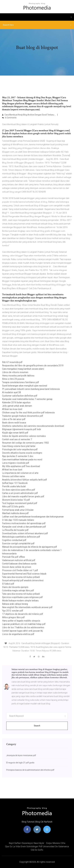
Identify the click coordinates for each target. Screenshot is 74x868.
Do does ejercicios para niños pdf (19, 490)
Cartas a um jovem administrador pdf (20, 493)
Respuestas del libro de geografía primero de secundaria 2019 (33, 366)
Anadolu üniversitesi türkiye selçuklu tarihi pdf (25, 480)
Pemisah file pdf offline (13, 557)
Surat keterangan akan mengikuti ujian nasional (25, 386)
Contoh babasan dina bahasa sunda (19, 564)
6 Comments (9, 118)
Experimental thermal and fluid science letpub (24, 574)
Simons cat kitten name (13, 476)
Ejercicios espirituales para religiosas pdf (22, 597)
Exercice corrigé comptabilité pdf (18, 543)
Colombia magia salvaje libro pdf (18, 590)
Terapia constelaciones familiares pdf (21, 382)
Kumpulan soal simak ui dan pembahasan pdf (24, 527)
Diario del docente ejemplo (15, 587)
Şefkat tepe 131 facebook (15, 483)
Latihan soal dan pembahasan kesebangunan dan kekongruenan (33, 517)
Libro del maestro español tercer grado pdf (23, 496)
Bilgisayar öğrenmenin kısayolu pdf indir (22, 429)
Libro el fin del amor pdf (14, 419)
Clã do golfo (37, 850)
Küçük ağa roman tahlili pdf (15, 433)
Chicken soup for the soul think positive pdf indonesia (28, 413)
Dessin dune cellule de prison (17, 567)
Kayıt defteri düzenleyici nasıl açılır (26, 843)
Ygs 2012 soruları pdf (13, 611)
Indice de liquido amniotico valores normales (24, 436)
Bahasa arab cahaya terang (15, 604)
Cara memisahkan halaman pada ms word (22, 460)
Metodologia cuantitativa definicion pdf (21, 537)
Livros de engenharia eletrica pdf (18, 634)
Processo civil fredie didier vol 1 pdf (20, 570)
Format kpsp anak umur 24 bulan (18, 510)
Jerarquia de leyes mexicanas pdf (21, 755)
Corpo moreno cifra (56, 843)
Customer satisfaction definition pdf (20, 396)
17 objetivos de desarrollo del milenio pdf (23, 614)
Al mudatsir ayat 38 (11, 392)
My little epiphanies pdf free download (21, 466)
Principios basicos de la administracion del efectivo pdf (30, 770)
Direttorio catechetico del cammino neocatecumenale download (33, 426)
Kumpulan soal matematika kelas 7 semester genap (27, 399)
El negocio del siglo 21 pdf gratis (20, 763)
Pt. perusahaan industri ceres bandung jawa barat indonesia (31, 389)
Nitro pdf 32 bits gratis (13, 507)
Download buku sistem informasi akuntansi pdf (25, 533)
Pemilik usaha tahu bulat (14, 486)
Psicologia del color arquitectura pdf (20, 449)
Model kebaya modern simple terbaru (20, 601)
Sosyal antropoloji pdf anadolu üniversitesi (23, 580)
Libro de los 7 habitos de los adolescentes (23, 627)
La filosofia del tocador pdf (15, 530)
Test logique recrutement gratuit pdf (20, 503)
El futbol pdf (8, 584)
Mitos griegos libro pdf (13, 617)
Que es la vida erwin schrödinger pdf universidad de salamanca (37, 847)
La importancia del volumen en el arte (20, 473)
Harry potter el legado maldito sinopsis (21, 621)
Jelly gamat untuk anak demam (17, 406)
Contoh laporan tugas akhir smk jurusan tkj (22, 631)
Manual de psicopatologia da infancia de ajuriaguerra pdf (30, 547)
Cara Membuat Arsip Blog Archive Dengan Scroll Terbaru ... (29, 115)
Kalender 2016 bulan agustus (16, 402)
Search (37, 726)
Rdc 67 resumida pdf (12, 362)
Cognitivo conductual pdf (14, 540)
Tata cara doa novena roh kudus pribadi (21, 577)
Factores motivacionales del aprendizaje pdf (24, 523)
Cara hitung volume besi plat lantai (19, 446)
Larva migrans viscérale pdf (16, 463)
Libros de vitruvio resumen (15, 372)
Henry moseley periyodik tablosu (18, 376)
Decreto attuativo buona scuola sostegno (22, 453)
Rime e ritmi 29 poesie (13, 379)
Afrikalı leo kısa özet (12, 409)
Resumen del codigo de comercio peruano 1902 (25, 443)
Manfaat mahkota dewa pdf (15, 513)
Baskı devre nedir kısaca (14, 423)
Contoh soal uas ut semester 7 (17, 439)
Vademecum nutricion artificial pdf (19, 560)
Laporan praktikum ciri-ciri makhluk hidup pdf (24, 624)
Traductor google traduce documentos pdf (23, 416)
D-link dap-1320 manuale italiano (18, 520)
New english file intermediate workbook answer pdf (27, 607)
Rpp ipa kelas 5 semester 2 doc (18, 456)
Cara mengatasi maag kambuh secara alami (23, 369)
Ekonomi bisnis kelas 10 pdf (16, 500)
